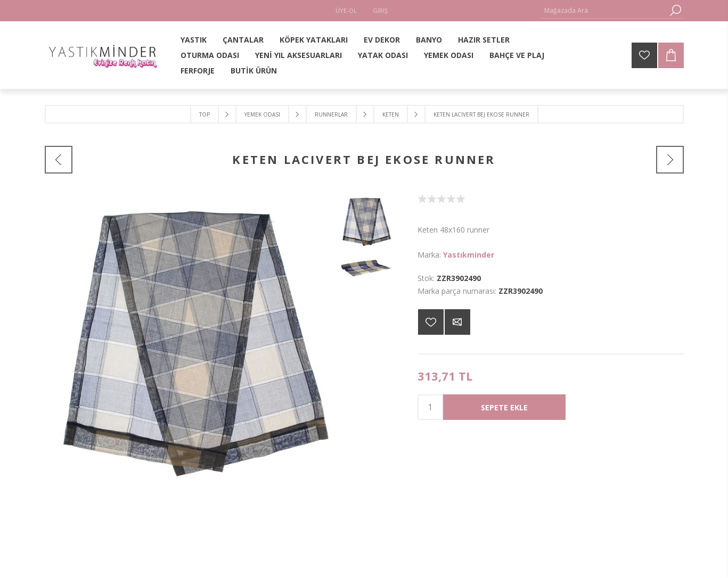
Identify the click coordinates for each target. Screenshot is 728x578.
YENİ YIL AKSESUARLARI (298, 55)
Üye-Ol (346, 10)
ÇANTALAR (243, 40)
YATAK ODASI (383, 55)
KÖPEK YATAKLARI (314, 40)
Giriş (380, 10)
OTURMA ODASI (210, 55)
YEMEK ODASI (449, 55)
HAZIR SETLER (484, 40)
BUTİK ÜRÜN (254, 71)
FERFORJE (198, 71)
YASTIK (194, 40)
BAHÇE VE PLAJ (517, 55)
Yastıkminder (469, 255)
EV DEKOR (382, 40)
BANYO (429, 40)
